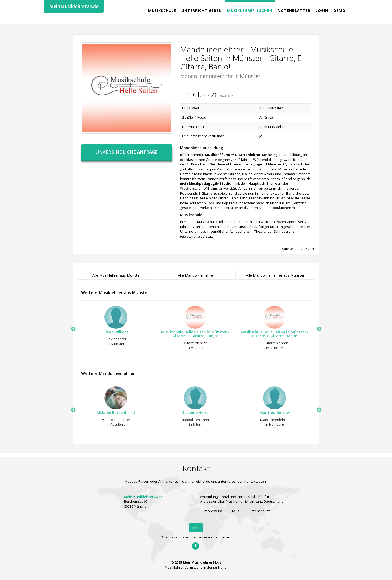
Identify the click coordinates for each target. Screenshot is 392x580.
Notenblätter (294, 11)
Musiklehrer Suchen (250, 11)
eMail (196, 528)
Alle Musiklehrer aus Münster (117, 275)
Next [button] (319, 329)
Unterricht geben (202, 11)
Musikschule (162, 11)
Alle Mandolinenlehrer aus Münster (275, 275)
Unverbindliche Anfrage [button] (127, 152)
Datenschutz (259, 511)
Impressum (213, 511)
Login (322, 11)
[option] (114, 327)
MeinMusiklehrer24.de (74, 6)
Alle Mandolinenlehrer (196, 275)
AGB (235, 511)
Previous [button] (73, 329)
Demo (339, 11)
